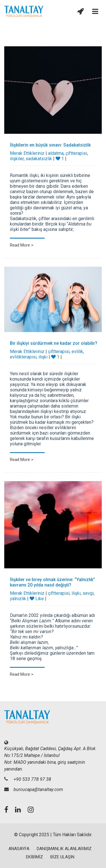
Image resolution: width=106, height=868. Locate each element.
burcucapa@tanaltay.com (38, 789)
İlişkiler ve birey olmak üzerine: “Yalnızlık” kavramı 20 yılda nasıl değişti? (52, 582)
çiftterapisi (76, 153)
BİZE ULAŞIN (62, 857)
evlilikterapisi (23, 357)
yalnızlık (18, 599)
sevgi (88, 593)
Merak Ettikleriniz (27, 153)
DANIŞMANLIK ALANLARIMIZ (64, 849)
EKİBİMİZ (34, 857)
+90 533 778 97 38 (32, 779)
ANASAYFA (19, 849)
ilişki (43, 357)
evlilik (77, 351)
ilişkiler (17, 159)
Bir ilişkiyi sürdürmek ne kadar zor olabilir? (54, 343)
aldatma (56, 153)
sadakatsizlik (39, 159)
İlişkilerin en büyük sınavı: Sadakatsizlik (50, 145)
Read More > (22, 245)
